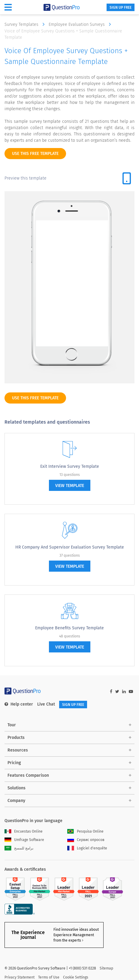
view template (70, 486)
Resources (18, 750)
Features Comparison (28, 775)
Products (16, 738)
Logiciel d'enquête (87, 848)
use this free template (35, 154)
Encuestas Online (24, 831)
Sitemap (106, 954)
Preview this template (26, 178)
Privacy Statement (20, 963)
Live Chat (46, 704)
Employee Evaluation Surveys (81, 24)
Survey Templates (26, 24)
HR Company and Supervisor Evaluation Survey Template (70, 547)
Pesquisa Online (85, 831)
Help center (19, 704)
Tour (12, 725)
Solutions (17, 788)
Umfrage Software (24, 840)
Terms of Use (49, 963)
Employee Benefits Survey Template (69, 628)
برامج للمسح (19, 848)
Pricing (14, 763)
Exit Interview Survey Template (70, 466)
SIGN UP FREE (121, 8)
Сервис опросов (86, 840)
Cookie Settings (76, 963)
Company (16, 801)
